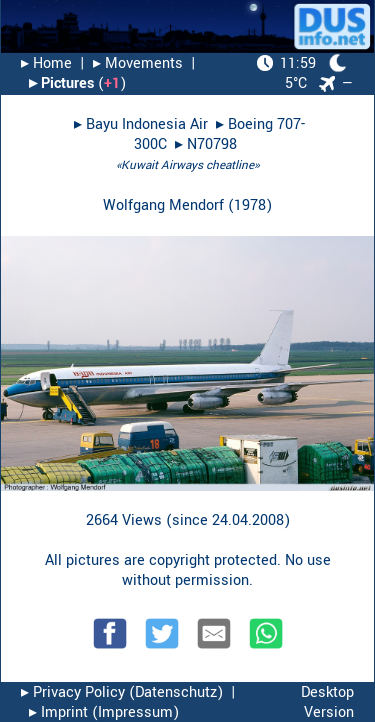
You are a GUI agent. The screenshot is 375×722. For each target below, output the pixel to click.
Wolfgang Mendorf (163, 205)
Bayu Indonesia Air (147, 124)
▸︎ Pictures (61, 83)
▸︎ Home (46, 63)
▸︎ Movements (138, 63)
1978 (250, 205)
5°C (302, 73)
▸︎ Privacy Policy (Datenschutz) (122, 692)
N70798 (212, 144)
